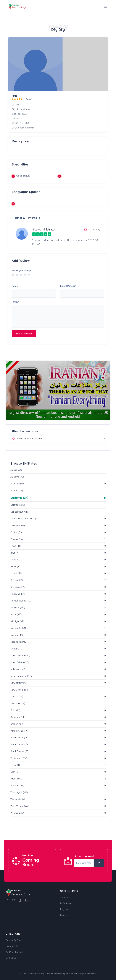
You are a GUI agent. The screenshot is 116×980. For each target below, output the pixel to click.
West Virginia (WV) (20, 806)
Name (15, 286)
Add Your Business (15, 952)
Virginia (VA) (16, 779)
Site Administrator (44, 230)
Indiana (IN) (16, 573)
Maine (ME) (16, 614)
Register (64, 909)
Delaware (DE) (18, 526)
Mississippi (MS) (19, 642)
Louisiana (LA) (18, 594)
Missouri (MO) (17, 635)
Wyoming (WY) (18, 813)
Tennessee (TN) (19, 758)
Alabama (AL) (17, 477)
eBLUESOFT (71, 974)
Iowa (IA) (15, 553)
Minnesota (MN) (18, 628)
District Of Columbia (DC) (23, 519)
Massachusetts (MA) (21, 601)
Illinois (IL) (15, 567)
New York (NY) (18, 703)
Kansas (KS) (17, 580)
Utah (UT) (15, 772)
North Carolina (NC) (20, 655)
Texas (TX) (16, 765)
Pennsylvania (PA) (19, 731)
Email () (68, 286)
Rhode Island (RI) (19, 738)
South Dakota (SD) (20, 751)
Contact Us (11, 958)
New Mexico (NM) (19, 690)
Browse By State (14, 940)
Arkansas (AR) (17, 484)
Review (15, 302)
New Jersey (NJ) (19, 683)
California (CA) (19, 498)
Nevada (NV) (17, 697)
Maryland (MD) (18, 608)
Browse (64, 915)
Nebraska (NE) (18, 669)
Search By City (13, 946)
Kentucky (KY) (18, 587)
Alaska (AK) (16, 470)
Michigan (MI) (17, 621)
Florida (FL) (16, 532)
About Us (65, 898)
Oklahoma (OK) (18, 717)
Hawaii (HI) (16, 546)
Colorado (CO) (18, 505)
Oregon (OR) (17, 724)
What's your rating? (21, 271)
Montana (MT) (17, 649)
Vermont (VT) (17, 786)
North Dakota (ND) (20, 662)
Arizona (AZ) (17, 491)
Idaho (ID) (15, 560)
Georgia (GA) (17, 539)
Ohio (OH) (15, 710)
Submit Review (24, 334)
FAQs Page (65, 903)
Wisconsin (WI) (18, 799)
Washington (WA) (19, 792)
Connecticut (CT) (19, 512)
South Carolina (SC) (20, 745)
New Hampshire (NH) (21, 676)
